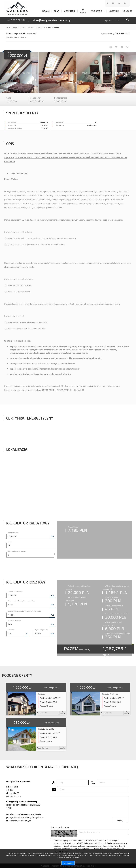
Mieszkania (70, 11)
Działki (46, 11)
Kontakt (127, 11)
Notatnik (114, 11)
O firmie (83, 11)
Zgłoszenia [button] (97, 11)
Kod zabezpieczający (60, 827)
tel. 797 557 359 (16, 20)
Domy (57, 11)
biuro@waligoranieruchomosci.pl (52, 20)
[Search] (116, 20)
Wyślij (120, 820)
